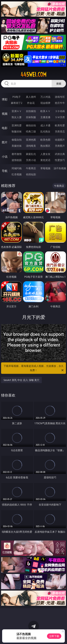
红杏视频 (17, 174)
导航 (5, 171)
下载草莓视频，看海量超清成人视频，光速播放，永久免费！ (34, 368)
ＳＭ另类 (60, 117)
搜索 (59, 84)
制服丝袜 (17, 131)
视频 (5, 114)
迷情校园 (17, 160)
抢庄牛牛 (60, 103)
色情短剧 (31, 174)
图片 (5, 142)
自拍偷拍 (31, 111)
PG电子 (17, 97)
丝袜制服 (31, 117)
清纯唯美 (31, 146)
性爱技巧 (60, 160)
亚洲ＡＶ (17, 111)
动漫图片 (60, 140)
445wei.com (33, 75)
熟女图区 (45, 146)
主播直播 (45, 117)
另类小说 (31, 160)
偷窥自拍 (17, 140)
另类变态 (60, 131)
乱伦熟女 (45, 131)
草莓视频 (45, 168)
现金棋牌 (45, 103)
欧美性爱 (60, 125)
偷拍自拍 (31, 125)
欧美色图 (45, 140)
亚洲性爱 (17, 125)
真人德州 (31, 97)
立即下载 (54, 636)
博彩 (5, 99)
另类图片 (60, 146)
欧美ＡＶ (45, 111)
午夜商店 (31, 168)
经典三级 (31, 131)
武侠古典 (60, 154)
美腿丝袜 (17, 146)
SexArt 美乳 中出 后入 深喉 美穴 (22, 380)
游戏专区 (60, 97)
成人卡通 (45, 125)
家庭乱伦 (31, 154)
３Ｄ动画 (60, 111)
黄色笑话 (45, 160)
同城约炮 (17, 168)
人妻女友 (45, 154)
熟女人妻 (17, 117)
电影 (5, 128)
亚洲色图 (31, 140)
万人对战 (45, 97)
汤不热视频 (60, 168)
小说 (5, 157)
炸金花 (31, 103)
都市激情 (17, 154)
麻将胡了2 (17, 103)
